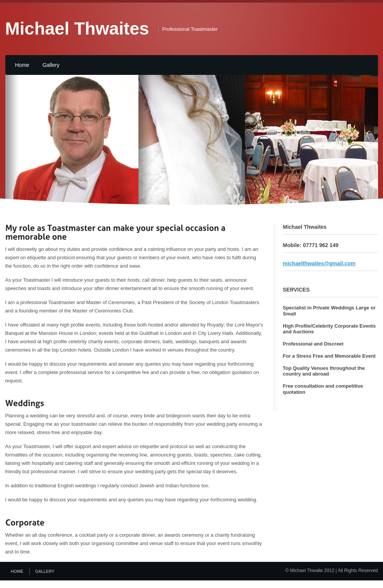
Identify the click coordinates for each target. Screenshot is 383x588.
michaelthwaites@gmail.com (319, 263)
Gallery (51, 65)
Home (22, 65)
